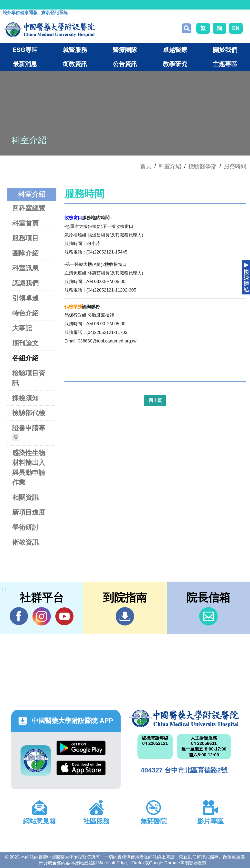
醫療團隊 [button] (125, 50)
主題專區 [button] (225, 64)
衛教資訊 (25, 542)
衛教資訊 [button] (75, 64)
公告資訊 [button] (125, 64)
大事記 (22, 328)
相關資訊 (25, 497)
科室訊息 (25, 268)
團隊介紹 (25, 253)
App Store (81, 768)
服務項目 (25, 238)
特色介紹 (25, 313)
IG (42, 616)
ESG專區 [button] (25, 50)
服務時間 (235, 166)
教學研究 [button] (175, 64)
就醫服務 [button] (75, 50)
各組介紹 (25, 358)
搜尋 (187, 28)
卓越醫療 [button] (175, 50)
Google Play (81, 748)
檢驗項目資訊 (29, 378)
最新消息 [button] (25, 64)
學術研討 (25, 527)
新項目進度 (29, 512)
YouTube (64, 616)
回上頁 (155, 400)
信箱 (208, 616)
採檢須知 (25, 398)
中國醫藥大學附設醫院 (184, 719)
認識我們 (25, 283)
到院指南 (125, 616)
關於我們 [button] (225, 50)
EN (236, 28)
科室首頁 (25, 223)
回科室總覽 (29, 208)
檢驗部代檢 (29, 413)
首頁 (146, 166)
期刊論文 (25, 343)
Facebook (19, 616)
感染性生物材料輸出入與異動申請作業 (29, 468)
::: (6, 5)
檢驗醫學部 (203, 166)
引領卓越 (25, 298)
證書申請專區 (29, 433)
